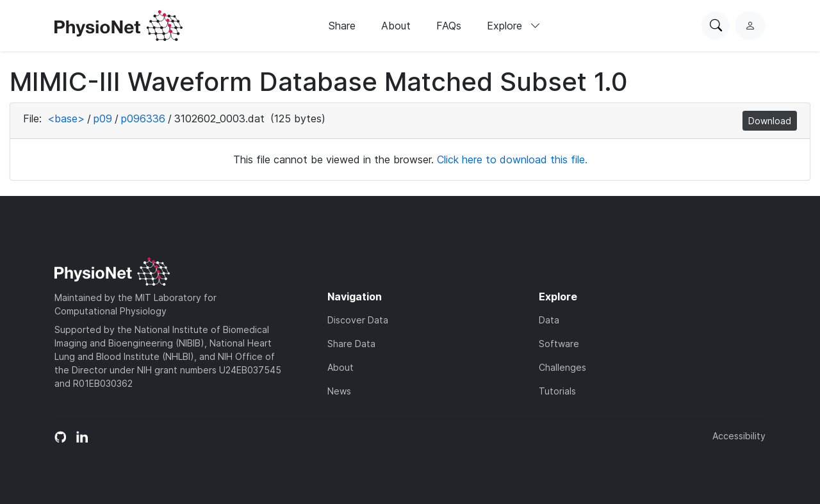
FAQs (449, 26)
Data (549, 320)
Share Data (351, 344)
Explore (514, 26)
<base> (66, 118)
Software (559, 344)
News (339, 391)
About (396, 26)
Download (770, 121)
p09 (103, 118)
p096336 (143, 118)
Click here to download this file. (512, 159)
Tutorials (557, 391)
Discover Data (358, 320)
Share (342, 26)
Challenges (562, 367)
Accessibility (739, 436)
